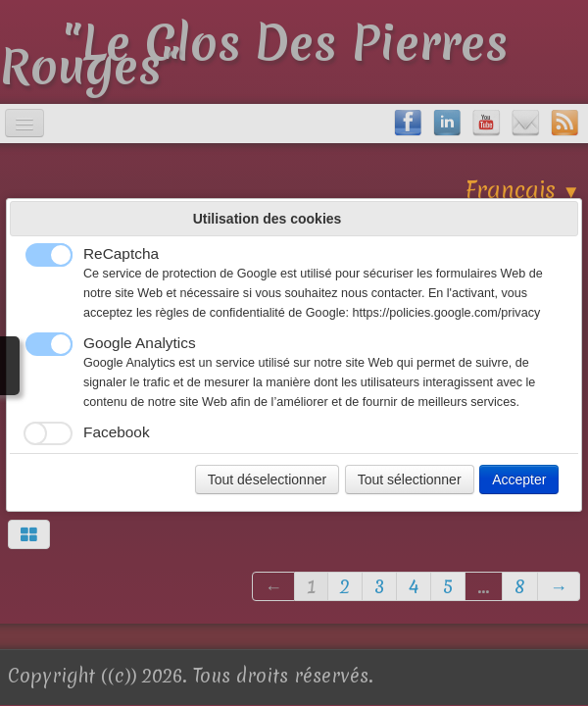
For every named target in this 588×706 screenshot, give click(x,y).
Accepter (519, 479)
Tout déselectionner (267, 479)
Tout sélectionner (410, 479)
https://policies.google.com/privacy (446, 313)
